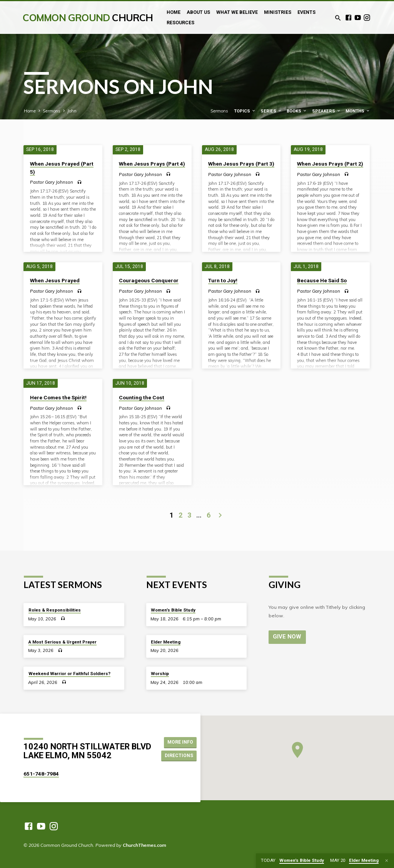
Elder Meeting (166, 642)
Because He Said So (322, 280)
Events (306, 12)
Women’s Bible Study (173, 610)
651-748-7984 (41, 774)
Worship (160, 674)
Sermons (52, 111)
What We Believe (237, 12)
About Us (198, 12)
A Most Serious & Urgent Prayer (63, 642)
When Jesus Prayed (55, 280)
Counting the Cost (142, 397)
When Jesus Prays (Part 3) (241, 164)
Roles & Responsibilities (55, 610)
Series (271, 111)
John (72, 111)
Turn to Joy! (223, 280)
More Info (179, 742)
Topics (245, 111)
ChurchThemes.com (144, 845)
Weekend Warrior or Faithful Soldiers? (69, 674)
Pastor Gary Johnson (52, 182)
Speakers (326, 111)
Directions (179, 756)
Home (174, 12)
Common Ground (88, 18)
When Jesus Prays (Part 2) (330, 164)
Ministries (278, 12)
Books (297, 111)
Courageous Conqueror (149, 280)
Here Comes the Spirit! (58, 397)
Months (358, 111)
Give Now (286, 637)
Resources (180, 23)
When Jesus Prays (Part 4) (152, 164)
